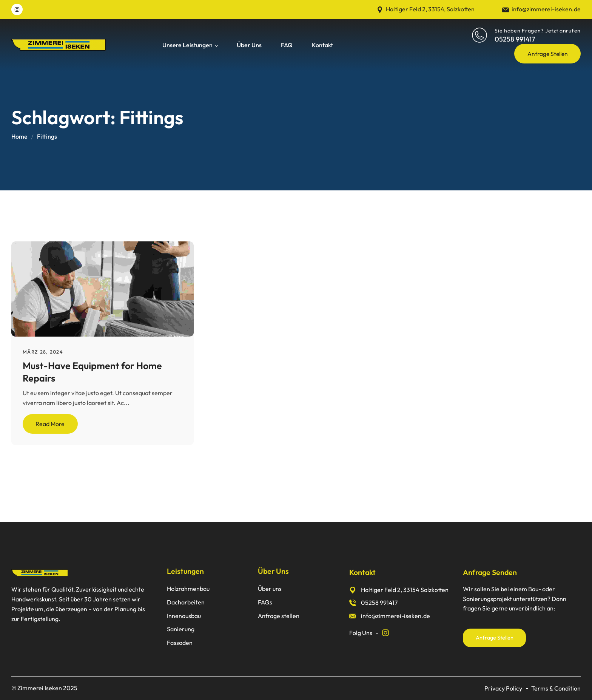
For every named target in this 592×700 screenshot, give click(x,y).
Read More (50, 424)
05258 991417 (515, 39)
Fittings (47, 136)
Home (19, 136)
